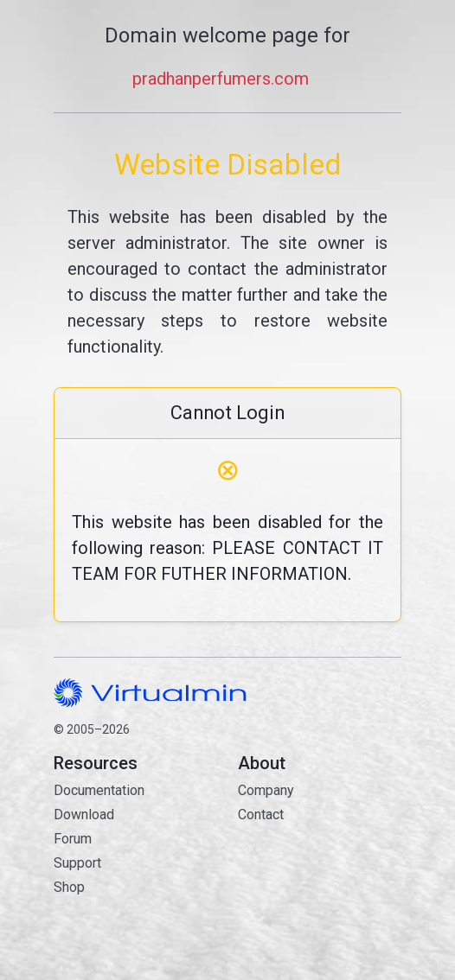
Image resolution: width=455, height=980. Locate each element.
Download (84, 815)
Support (77, 863)
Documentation (99, 790)
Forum (73, 839)
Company (266, 790)
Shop (69, 887)
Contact (320, 876)
